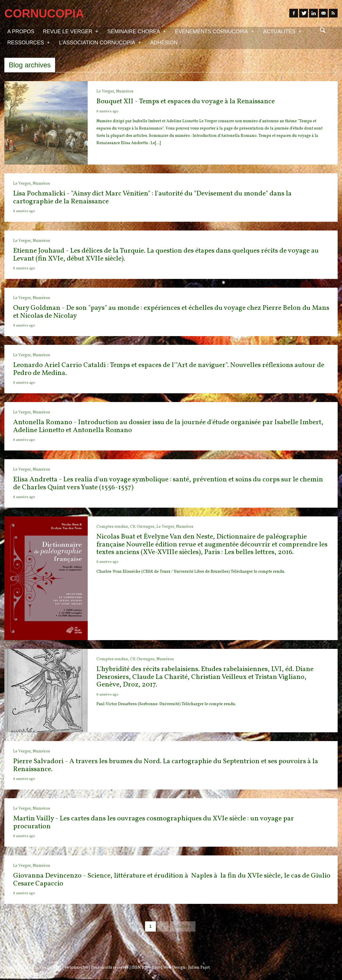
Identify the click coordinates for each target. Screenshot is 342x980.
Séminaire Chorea (136, 31)
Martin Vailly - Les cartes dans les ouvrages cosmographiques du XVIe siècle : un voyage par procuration (154, 822)
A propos (21, 32)
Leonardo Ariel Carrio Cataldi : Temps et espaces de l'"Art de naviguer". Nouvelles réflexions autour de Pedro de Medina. (169, 369)
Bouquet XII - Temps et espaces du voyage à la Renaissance (186, 102)
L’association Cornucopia (100, 42)
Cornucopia (51, 968)
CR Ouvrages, (143, 527)
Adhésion (164, 43)
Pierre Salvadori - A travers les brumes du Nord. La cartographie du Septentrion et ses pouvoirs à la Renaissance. (166, 765)
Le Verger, (106, 91)
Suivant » (183, 926)
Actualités (282, 31)
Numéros (125, 91)
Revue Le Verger (70, 31)
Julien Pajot (199, 968)
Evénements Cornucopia (215, 31)
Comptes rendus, (113, 527)
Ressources (29, 42)
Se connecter (76, 968)
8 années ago (107, 111)
